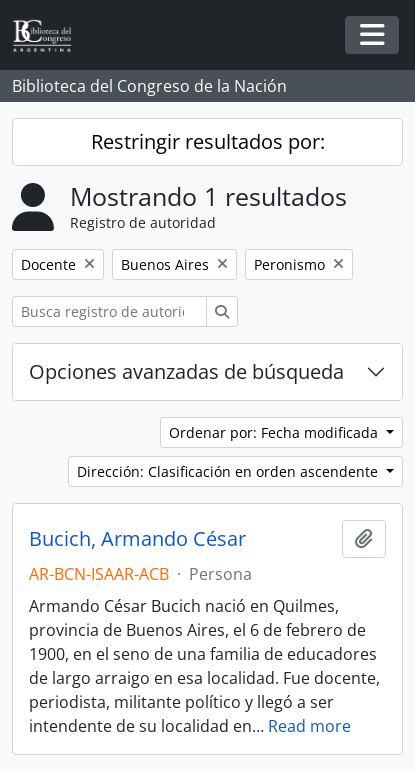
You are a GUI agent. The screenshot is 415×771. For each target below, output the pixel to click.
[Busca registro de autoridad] (109, 311)
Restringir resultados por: (208, 141)
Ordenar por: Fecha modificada (275, 432)
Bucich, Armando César (137, 539)
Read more (309, 726)
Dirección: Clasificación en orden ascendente (229, 471)
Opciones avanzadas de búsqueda (186, 371)
